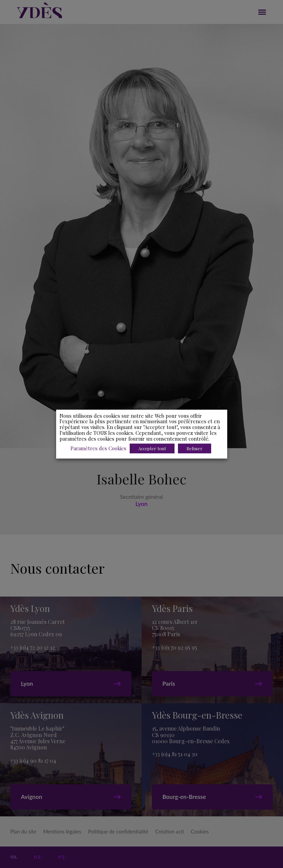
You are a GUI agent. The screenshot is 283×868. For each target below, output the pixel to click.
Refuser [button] (195, 448)
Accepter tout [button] (152, 448)
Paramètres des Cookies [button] (98, 448)
